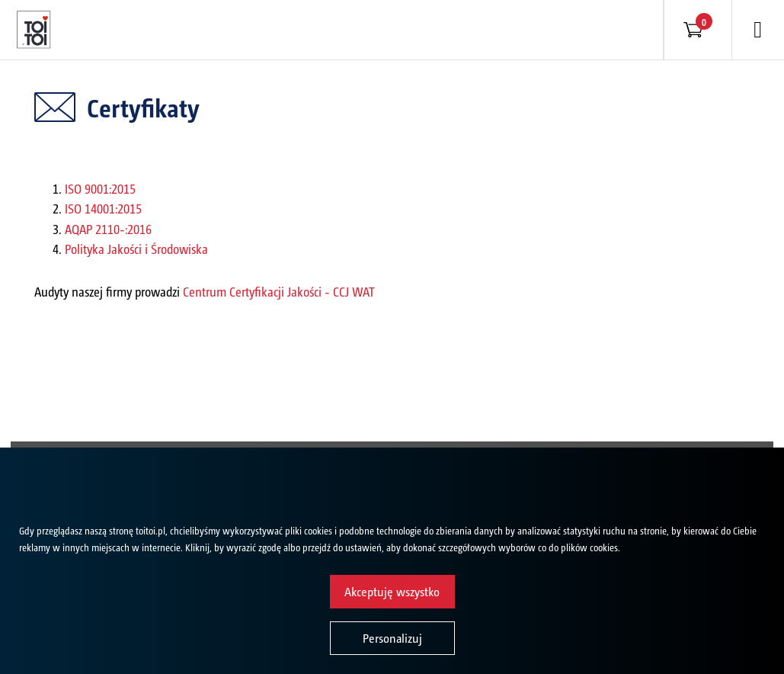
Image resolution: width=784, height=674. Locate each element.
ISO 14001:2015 (103, 208)
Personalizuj (392, 638)
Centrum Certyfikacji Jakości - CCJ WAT (279, 291)
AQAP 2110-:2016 (108, 229)
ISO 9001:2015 (100, 188)
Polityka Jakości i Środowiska (136, 249)
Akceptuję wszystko (392, 591)
